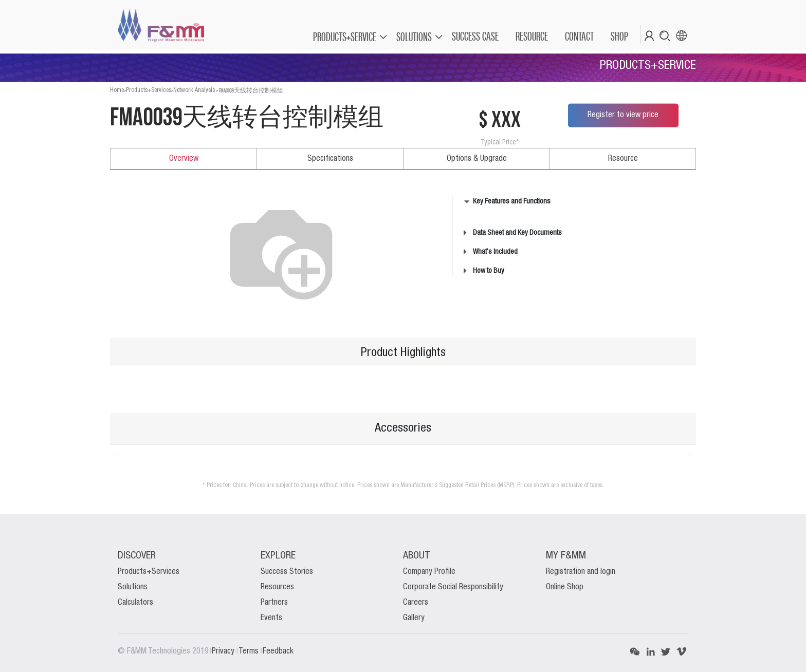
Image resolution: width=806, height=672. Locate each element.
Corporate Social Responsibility (453, 587)
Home (117, 90)
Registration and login (581, 572)
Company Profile (429, 572)
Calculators (135, 603)
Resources (277, 587)
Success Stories (287, 572)
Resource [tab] (623, 159)
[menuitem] (475, 36)
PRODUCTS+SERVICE (345, 37)
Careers (416, 603)
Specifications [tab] (330, 159)
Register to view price (623, 115)
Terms (250, 651)
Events (271, 618)
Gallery (414, 618)
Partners (274, 603)
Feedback (278, 651)
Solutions (133, 587)
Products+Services (149, 90)
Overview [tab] (184, 159)
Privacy (224, 651)
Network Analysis (194, 90)
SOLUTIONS (414, 37)
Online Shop (565, 587)
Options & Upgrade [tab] (477, 159)
